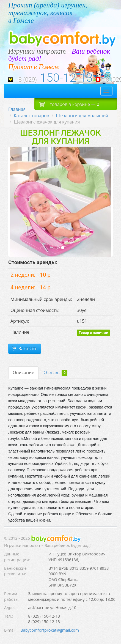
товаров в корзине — (69, 104)
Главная (17, 109)
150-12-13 (66, 78)
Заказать (25, 349)
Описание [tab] (23, 372)
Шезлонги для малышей (82, 116)
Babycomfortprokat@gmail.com (50, 630)
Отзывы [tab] (55, 373)
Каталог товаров (31, 116)
